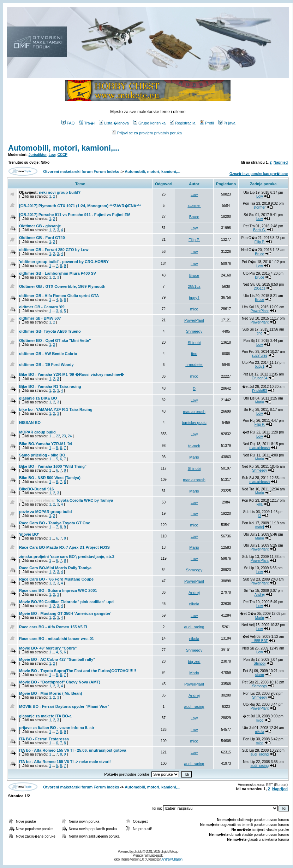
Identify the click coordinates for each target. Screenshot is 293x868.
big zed (194, 662)
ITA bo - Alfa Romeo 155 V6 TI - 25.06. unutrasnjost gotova (73, 750)
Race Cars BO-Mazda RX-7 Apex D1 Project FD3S (64, 547)
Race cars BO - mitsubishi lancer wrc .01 (56, 639)
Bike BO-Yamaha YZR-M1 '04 (46, 444)
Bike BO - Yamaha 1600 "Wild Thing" (53, 466)
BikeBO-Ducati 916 (36, 489)
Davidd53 (259, 391)
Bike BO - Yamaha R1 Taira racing (50, 386)
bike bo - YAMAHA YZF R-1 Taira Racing (56, 409)
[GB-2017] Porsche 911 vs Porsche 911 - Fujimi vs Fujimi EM (75, 215)
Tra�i (87, 123)
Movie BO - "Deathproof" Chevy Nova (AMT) (60, 682)
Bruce (194, 217)
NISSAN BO (30, 423)
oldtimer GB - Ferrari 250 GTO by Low (54, 250)
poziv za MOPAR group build (46, 512)
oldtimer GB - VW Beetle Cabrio (48, 354)
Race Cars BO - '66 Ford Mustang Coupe (56, 579)
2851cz (194, 286)
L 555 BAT (259, 641)
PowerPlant (260, 311)
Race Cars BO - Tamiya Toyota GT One (55, 523)
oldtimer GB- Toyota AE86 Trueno (50, 331)
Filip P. (194, 240)
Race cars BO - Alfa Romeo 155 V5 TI (53, 627)
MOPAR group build (37, 432)
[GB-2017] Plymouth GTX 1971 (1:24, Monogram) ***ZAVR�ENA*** (80, 206)
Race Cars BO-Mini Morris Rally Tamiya (55, 568)
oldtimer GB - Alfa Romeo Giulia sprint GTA (59, 296)
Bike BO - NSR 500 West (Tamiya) (50, 478)
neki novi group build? (60, 192)
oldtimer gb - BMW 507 (40, 318)
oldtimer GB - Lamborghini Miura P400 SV (58, 273)
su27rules (260, 356)
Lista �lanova (114, 123)
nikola (194, 604)
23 (64, 436)
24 (70, 436)
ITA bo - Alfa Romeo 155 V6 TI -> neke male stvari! (65, 762)
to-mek (194, 446)
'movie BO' (29, 534)
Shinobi (194, 343)
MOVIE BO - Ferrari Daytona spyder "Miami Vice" (64, 706)
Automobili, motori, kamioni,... (64, 148)
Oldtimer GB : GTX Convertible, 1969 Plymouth (62, 286)
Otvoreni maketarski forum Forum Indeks (81, 171)
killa (260, 504)
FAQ (68, 123)
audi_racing (194, 627)
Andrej (194, 593)
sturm (260, 675)
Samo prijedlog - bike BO (42, 455)
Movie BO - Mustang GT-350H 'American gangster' (65, 613)
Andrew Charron (172, 859)
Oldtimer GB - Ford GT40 (42, 238)
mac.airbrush (194, 412)
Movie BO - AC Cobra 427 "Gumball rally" (57, 659)
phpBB (138, 852)
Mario (260, 402)
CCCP (62, 155)
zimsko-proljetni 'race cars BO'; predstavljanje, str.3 (67, 557)
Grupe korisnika (149, 123)
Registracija (183, 123)
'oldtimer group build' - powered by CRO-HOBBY (64, 262)
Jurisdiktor (38, 155)
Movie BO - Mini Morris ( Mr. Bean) (50, 693)
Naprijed (281, 162)
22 (58, 436)
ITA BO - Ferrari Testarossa (44, 739)
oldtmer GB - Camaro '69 (42, 307)
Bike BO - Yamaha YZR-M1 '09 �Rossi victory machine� (71, 374)
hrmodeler (194, 365)
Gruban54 (259, 378)
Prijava (227, 123)
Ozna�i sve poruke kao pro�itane (259, 174)
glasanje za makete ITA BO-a (45, 716)
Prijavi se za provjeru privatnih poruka (147, 133)
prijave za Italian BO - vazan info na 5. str (57, 728)
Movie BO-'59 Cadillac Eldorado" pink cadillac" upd (66, 602)
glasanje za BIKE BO (38, 398)
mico (194, 309)
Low (52, 155)
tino (259, 333)
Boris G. (259, 230)
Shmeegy (194, 331)
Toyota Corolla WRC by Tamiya (85, 500)
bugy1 (194, 298)
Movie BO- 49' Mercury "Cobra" (48, 648)
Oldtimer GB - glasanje (40, 226)
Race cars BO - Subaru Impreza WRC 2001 (58, 590)
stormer (194, 205)
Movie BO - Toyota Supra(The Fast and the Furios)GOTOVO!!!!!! (77, 671)
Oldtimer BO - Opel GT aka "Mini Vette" (55, 340)
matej (259, 527)
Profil (207, 123)
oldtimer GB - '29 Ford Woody (46, 365)
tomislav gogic (194, 423)
